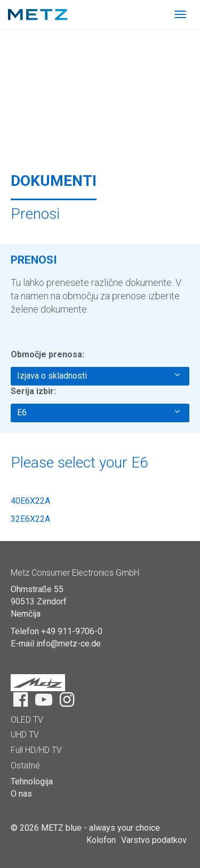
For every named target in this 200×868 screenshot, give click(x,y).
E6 (98, 412)
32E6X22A (30, 519)
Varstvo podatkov (154, 840)
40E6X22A (30, 501)
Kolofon (101, 840)
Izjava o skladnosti (98, 375)
